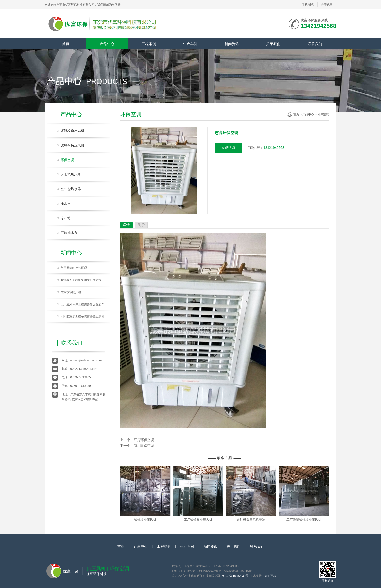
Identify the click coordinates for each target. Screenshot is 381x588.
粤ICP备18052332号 (235, 576)
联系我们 (315, 44)
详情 (126, 225)
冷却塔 (66, 218)
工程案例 (149, 44)
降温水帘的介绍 (71, 292)
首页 (66, 44)
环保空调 (67, 160)
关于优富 (327, 5)
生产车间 (190, 44)
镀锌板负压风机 (72, 131)
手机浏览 (308, 6)
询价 (141, 225)
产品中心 (107, 44)
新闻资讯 (232, 44)
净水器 (66, 204)
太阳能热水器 (71, 174)
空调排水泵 (69, 233)
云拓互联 (270, 576)
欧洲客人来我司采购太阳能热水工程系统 (82, 281)
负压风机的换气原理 (74, 268)
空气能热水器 (71, 189)
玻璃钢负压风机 (72, 145)
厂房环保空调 (144, 440)
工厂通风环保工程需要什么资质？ (82, 304)
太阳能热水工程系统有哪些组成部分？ (82, 318)
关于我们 (273, 44)
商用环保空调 (144, 446)
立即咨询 (228, 148)
